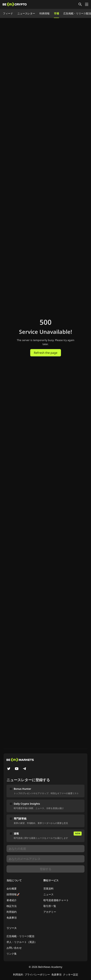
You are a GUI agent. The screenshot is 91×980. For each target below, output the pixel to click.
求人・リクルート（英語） (22, 942)
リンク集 (12, 954)
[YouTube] (17, 769)
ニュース (48, 894)
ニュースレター (26, 13)
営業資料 (48, 889)
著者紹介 (12, 900)
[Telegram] (25, 769)
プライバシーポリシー (37, 974)
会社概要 (12, 889)
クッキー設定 (71, 974)
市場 (56, 13)
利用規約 (12, 912)
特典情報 (45, 13)
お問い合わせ (14, 948)
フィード (8, 13)
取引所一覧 (50, 906)
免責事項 (12, 918)
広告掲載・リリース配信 (20, 936)
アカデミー (50, 912)
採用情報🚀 (13, 894)
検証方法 (12, 906)
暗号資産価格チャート (56, 900)
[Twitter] (9, 769)
